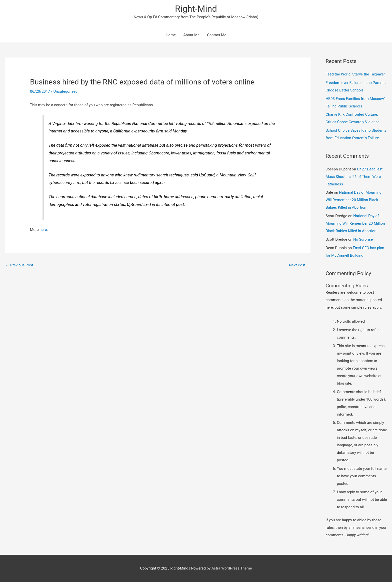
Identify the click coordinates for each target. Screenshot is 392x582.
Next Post (299, 265)
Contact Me (217, 35)
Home (171, 35)
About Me (191, 35)
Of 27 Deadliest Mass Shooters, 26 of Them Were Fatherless (354, 177)
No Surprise (363, 239)
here (43, 230)
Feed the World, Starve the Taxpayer (355, 74)
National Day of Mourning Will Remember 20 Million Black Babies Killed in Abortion (353, 200)
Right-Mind (196, 9)
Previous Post (19, 265)
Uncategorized (65, 91)
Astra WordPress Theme (232, 568)
